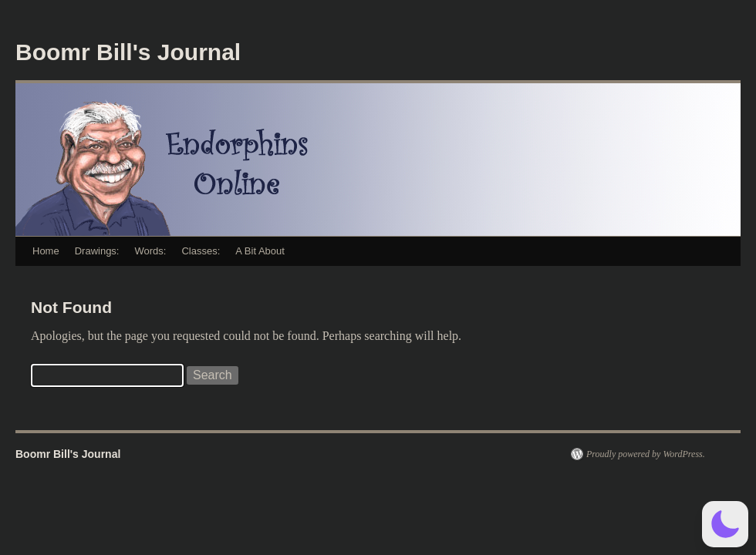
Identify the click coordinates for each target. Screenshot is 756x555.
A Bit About (260, 251)
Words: (150, 251)
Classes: (201, 251)
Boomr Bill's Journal (128, 52)
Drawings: (97, 251)
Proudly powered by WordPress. (646, 454)
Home (46, 251)
